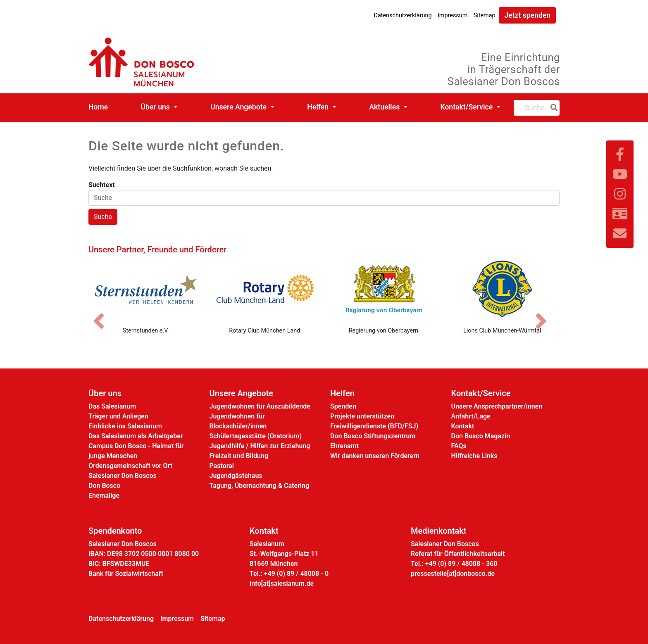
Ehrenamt (344, 446)
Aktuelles (385, 107)
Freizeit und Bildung (239, 456)
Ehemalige (104, 495)
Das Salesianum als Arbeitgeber (136, 436)
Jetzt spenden (527, 15)
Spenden (343, 406)
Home (98, 107)
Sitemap (485, 15)
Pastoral (222, 466)
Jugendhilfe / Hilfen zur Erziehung (260, 446)
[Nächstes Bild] (545, 314)
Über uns (156, 107)
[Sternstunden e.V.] (146, 289)
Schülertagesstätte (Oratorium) (256, 436)
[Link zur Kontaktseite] (620, 214)
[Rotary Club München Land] (265, 289)
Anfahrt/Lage (471, 416)
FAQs (459, 446)
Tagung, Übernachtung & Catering (260, 486)
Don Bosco (104, 486)
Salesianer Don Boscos (123, 476)
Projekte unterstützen (362, 416)
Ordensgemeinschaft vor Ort (130, 466)
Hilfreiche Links (474, 456)
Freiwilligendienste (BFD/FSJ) (374, 426)
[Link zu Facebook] (620, 154)
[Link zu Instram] (620, 194)
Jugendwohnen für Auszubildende (260, 406)
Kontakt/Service (467, 107)
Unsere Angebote (239, 107)
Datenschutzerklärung (403, 15)
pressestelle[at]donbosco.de (453, 574)
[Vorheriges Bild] (103, 314)
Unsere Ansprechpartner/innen (497, 406)
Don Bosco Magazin (481, 436)
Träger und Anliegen (118, 416)
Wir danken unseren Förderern (375, 456)
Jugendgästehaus (236, 476)
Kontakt (463, 426)
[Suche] (553, 108)
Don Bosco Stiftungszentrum (373, 436)
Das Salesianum (112, 406)
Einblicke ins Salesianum (125, 426)
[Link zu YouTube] (620, 174)
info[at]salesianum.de (282, 583)
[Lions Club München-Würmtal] (503, 289)
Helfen (319, 107)
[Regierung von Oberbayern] (384, 289)
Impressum (453, 15)
